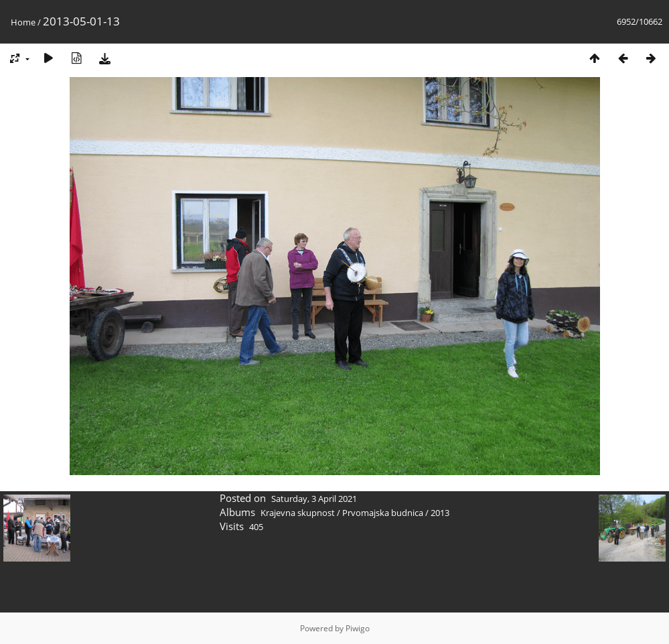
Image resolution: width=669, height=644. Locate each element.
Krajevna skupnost (298, 513)
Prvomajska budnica (383, 513)
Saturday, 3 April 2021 (314, 499)
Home (23, 22)
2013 (440, 513)
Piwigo (358, 628)
